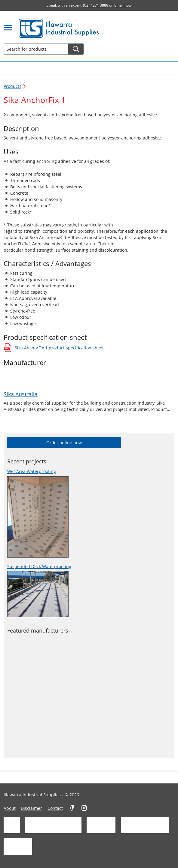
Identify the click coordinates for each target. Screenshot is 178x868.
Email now (123, 5)
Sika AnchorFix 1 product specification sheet (54, 348)
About (10, 808)
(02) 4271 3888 (96, 5)
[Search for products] (36, 49)
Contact (55, 808)
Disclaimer (31, 808)
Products (15, 86)
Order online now (64, 443)
